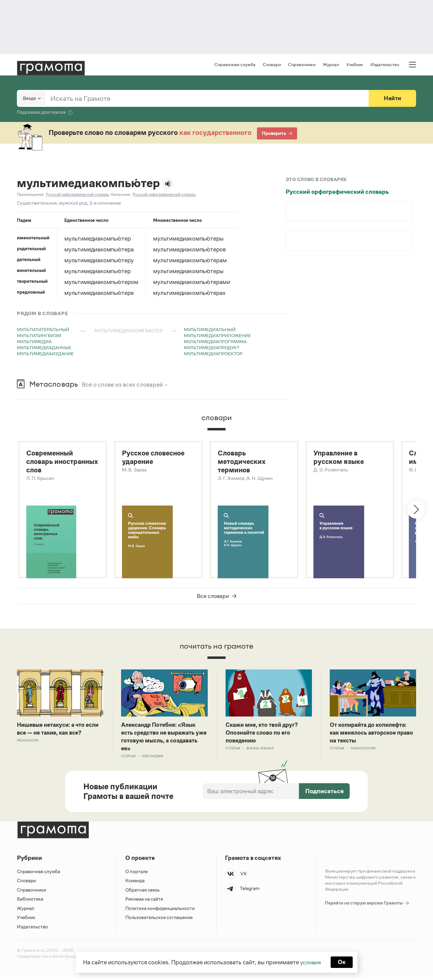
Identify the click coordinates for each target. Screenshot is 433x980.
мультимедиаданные (44, 348)
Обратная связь (143, 892)
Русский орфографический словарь (337, 192)
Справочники (302, 65)
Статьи (128, 758)
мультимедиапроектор (213, 354)
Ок (342, 962)
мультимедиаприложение (217, 336)
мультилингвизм (39, 336)
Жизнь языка (260, 750)
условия (310, 962)
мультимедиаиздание (45, 354)
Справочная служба (235, 65)
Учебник (355, 65)
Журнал (331, 65)
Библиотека (30, 902)
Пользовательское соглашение (160, 920)
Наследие (152, 758)
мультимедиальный (210, 330)
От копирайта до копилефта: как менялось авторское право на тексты (371, 734)
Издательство (385, 65)
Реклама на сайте (144, 902)
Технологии (363, 750)
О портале (137, 874)
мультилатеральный (43, 330)
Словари (272, 65)
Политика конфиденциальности (160, 911)
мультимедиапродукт (212, 348)
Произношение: (31, 195)
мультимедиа (34, 342)
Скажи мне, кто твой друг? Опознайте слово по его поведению (264, 734)
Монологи (27, 742)
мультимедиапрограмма (215, 342)
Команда (135, 883)
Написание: (121, 195)
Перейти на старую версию (367, 906)
